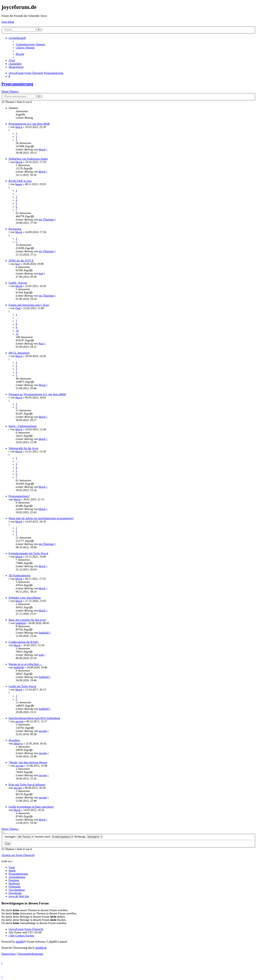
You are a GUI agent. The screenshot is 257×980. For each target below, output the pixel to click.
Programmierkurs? (19, 496)
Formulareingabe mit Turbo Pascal (28, 553)
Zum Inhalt (8, 22)
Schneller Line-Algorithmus (25, 598)
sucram (19, 721)
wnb (41, 655)
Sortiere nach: (54, 837)
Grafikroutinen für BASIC (24, 642)
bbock (19, 127)
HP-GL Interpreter (19, 353)
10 (17, 331)
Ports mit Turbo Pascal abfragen (27, 785)
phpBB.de (41, 948)
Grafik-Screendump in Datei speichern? (31, 807)
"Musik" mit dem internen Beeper (28, 762)
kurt (18, 264)
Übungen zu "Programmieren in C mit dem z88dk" (38, 394)
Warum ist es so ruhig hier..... (25, 664)
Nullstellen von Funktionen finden (28, 159)
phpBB (20, 942)
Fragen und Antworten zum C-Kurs (29, 305)
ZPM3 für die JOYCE (21, 261)
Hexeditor (14, 740)
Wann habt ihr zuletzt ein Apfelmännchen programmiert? (41, 518)
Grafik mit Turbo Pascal (22, 686)
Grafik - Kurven (18, 283)
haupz (19, 184)
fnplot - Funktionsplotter (23, 426)
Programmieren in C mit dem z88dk (29, 124)
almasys (18, 743)
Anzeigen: (19, 837)
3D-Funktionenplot (20, 576)
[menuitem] (30, 44)
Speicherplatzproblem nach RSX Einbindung (34, 718)
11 (17, 334)
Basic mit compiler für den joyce (27, 620)
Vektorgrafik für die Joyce (23, 448)
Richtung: (89, 837)
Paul (18, 308)
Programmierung (17, 84)
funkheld (20, 623)
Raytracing (15, 229)
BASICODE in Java (20, 181)
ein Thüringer (46, 220)
